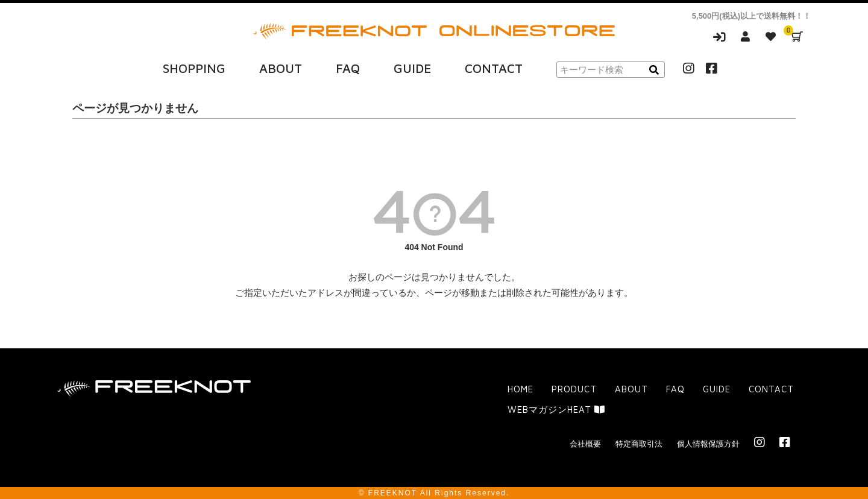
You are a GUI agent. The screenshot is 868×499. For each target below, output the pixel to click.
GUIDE (412, 68)
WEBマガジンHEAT (556, 409)
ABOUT (281, 68)
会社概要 (585, 443)
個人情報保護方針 (708, 443)
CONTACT (494, 68)
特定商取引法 (639, 443)
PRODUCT (574, 389)
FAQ (348, 68)
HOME (520, 389)
